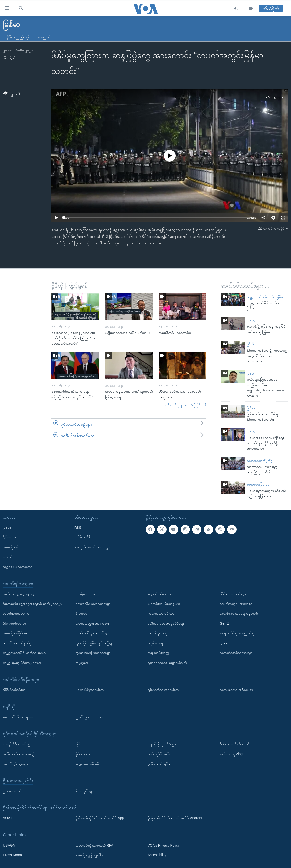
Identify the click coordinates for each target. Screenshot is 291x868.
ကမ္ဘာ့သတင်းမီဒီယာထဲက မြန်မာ (24, 653)
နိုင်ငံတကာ (10, 537)
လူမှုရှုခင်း (82, 662)
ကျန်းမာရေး (156, 643)
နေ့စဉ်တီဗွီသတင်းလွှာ (17, 744)
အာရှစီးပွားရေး (158, 633)
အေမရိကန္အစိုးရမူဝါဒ (89, 855)
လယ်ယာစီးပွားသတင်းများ (93, 633)
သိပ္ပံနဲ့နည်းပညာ (86, 594)
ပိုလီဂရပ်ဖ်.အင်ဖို (159, 754)
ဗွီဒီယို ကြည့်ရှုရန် (18, 37)
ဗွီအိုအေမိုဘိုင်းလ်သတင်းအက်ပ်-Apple (101, 818)
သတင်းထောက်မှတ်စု (260, 461)
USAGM (9, 845)
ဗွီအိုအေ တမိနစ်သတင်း (235, 744)
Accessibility (157, 855)
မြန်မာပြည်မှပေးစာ (160, 594)
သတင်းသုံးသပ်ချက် (16, 613)
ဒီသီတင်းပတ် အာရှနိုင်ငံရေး (166, 623)
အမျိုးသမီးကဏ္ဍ (158, 653)
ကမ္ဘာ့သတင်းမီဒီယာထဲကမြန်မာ (266, 297)
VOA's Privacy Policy (164, 845)
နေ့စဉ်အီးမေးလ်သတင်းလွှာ (92, 547)
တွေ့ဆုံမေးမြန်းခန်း (259, 485)
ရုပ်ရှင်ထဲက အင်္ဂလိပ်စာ (163, 690)
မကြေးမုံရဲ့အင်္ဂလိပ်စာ (90, 690)
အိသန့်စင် (9, 58)
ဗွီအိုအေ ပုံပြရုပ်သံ (160, 764)
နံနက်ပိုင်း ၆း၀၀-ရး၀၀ (18, 717)
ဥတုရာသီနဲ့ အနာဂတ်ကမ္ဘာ (93, 604)
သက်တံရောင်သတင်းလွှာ (236, 653)
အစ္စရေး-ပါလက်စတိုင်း (18, 566)
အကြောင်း (44, 37)
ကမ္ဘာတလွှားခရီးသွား (161, 613)
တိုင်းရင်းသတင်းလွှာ (233, 594)
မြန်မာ (251, 321)
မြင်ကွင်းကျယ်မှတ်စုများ (164, 604)
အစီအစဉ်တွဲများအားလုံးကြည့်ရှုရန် (185, 405)
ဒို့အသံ (224, 643)
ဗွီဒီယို (250, 344)
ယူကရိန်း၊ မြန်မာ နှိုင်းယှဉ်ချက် (95, 643)
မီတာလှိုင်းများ (85, 791)
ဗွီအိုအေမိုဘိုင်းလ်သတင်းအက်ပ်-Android (175, 818)
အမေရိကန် (11, 547)
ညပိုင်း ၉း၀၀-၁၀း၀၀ (89, 717)
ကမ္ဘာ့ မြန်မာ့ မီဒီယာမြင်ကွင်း (22, 662)
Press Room (12, 855)
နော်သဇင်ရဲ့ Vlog (231, 754)
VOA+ (8, 818)
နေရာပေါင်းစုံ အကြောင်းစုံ (237, 633)
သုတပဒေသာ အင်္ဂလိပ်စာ (236, 690)
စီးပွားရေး (82, 613)
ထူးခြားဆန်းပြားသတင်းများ (93, 653)
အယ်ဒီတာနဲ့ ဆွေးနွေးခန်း (19, 594)
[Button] (12, 94)
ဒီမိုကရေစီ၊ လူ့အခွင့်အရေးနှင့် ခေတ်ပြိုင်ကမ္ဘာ (32, 604)
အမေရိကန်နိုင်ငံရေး (16, 633)
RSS (78, 527)
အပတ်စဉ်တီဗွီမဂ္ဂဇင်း (17, 764)
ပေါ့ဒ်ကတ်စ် (82, 537)
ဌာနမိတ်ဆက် (12, 791)
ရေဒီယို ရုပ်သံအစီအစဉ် (19, 754)
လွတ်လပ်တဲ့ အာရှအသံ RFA (94, 845)
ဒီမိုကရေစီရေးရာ (15, 623)
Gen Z (224, 623)
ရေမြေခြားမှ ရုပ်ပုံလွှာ (162, 744)
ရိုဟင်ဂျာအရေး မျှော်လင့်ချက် (168, 662)
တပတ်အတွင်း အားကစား (92, 623)
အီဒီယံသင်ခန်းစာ (14, 690)
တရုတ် (8, 557)
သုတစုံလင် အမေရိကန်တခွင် (239, 613)
